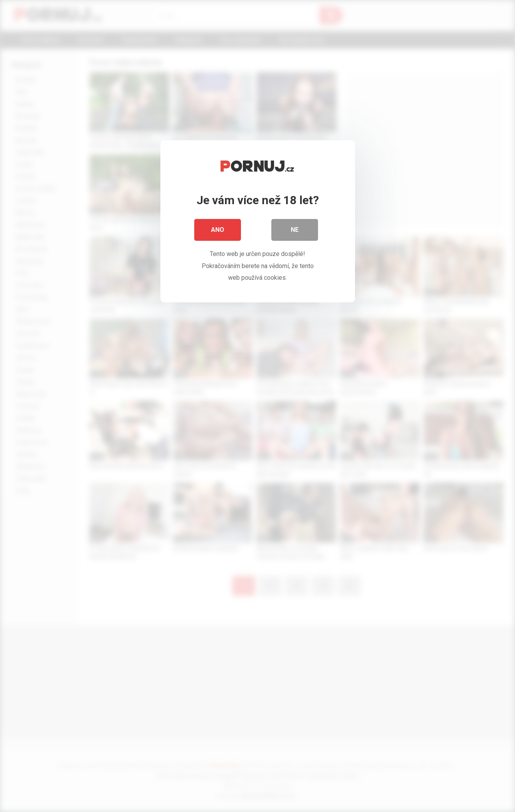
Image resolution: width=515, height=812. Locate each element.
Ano (218, 230)
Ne (295, 230)
